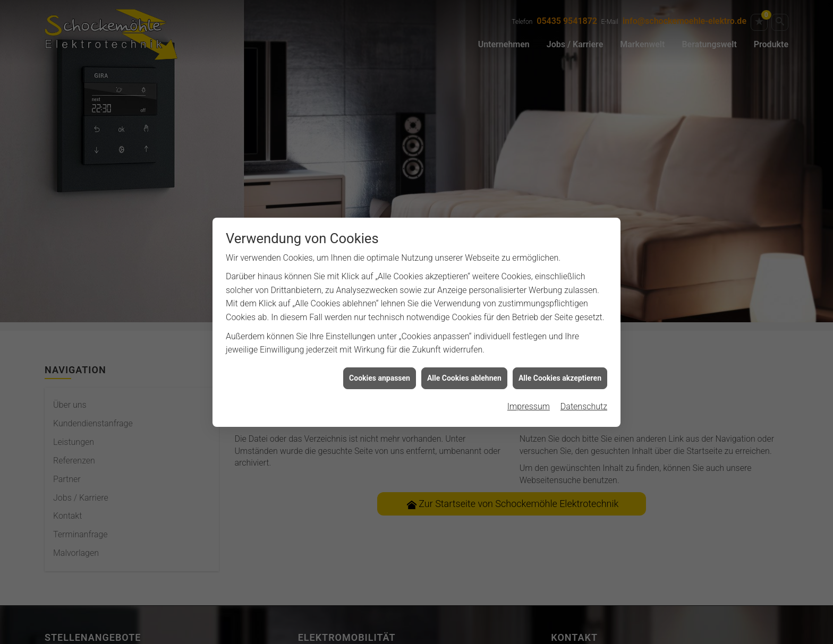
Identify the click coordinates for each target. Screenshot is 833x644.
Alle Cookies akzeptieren (560, 374)
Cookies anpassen (380, 374)
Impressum (529, 403)
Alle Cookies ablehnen (464, 374)
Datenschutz (584, 403)
